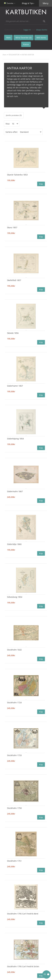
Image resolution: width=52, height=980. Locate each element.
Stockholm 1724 (14, 703)
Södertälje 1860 (14, 544)
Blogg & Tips (28, 3)
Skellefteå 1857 (14, 280)
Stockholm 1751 (14, 861)
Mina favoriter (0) (24, 38)
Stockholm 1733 (14, 755)
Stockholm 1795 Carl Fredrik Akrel (23, 914)
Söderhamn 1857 (15, 386)
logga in (27, 30)
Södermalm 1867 (15, 491)
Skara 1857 (12, 227)
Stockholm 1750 (14, 808)
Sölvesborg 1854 (15, 597)
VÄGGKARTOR (14, 55)
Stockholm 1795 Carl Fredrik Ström (23, 966)
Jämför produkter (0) (14, 115)
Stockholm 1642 (14, 650)
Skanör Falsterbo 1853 (17, 175)
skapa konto (42, 30)
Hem (5, 55)
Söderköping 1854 (15, 439)
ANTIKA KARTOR (28, 55)
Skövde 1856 (13, 333)
